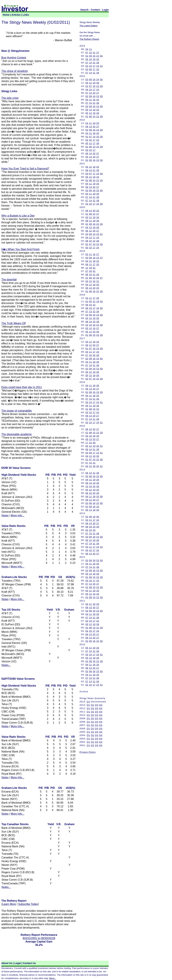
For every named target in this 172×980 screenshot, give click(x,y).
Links (26, 15)
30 (101, 56)
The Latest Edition (89, 26)
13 (91, 93)
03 (87, 66)
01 (87, 56)
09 (91, 56)
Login (105, 10)
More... (53, 978)
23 (98, 96)
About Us (7, 963)
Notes (5, 515)
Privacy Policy (88, 752)
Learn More (9, 904)
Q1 (88, 702)
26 (98, 83)
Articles (16, 15)
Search (84, 10)
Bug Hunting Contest (14, 58)
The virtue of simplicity (15, 71)
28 (98, 63)
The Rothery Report (89, 39)
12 (91, 83)
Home (6, 15)
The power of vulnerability (17, 411)
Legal (17, 963)
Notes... (6, 665)
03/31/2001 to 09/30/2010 (39, 938)
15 (94, 86)
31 (101, 66)
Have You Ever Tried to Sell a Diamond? (25, 169)
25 (98, 59)
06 (87, 127)
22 (98, 56)
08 (91, 116)
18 (94, 123)
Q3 (97, 705)
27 (98, 53)
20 (94, 93)
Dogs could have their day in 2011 (22, 387)
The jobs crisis (10, 98)
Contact (95, 10)
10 (91, 59)
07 (87, 53)
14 (91, 53)
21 (94, 53)
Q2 (92, 705)
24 (98, 66)
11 (91, 49)
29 (101, 86)
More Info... (18, 515)
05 (87, 59)
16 (94, 56)
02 (87, 96)
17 (94, 66)
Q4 (101, 705)
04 (87, 49)
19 (94, 59)
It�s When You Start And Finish (20, 249)
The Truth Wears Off (13, 323)
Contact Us (29, 963)
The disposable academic (17, 434)
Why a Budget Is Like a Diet (18, 216)
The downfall (9, 280)
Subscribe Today (28, 904)
